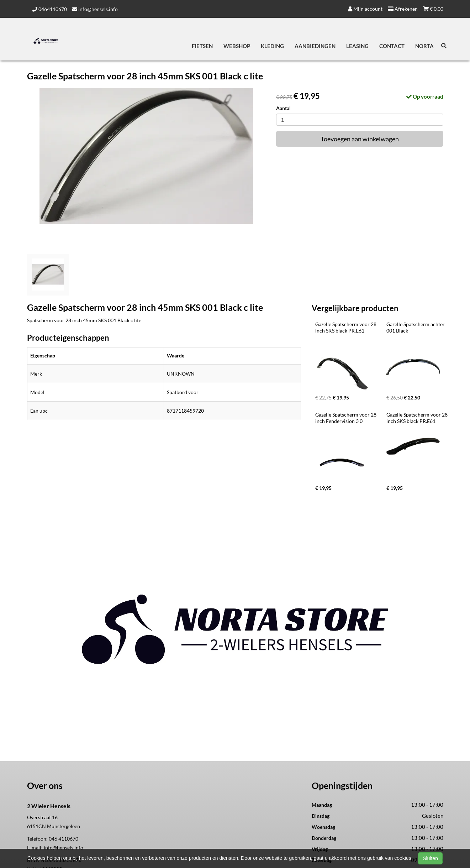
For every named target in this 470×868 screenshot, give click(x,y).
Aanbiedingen (315, 46)
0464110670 (50, 9)
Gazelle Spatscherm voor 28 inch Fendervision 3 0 (346, 418)
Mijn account (365, 9)
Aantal (283, 108)
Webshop (237, 46)
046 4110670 (64, 839)
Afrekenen (403, 9)
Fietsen (202, 46)
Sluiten (430, 858)
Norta (424, 46)
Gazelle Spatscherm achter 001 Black (416, 327)
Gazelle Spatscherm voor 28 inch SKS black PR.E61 (346, 327)
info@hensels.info (95, 9)
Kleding (272, 46)
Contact (392, 46)
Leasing (357, 46)
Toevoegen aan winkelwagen (360, 139)
